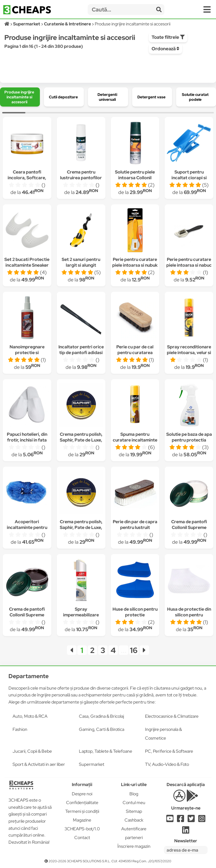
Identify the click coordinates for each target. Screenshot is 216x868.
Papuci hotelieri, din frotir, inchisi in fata (27, 437)
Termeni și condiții (82, 811)
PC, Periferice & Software (169, 751)
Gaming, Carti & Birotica (102, 729)
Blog (134, 794)
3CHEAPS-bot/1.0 (82, 829)
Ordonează (165, 49)
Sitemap (134, 811)
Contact (82, 838)
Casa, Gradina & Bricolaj (101, 716)
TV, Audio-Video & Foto (167, 764)
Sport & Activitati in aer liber (39, 764)
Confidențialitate (82, 803)
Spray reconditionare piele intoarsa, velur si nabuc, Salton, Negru (189, 353)
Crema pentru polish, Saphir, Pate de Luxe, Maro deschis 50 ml (81, 527)
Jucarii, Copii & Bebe (32, 751)
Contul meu (134, 803)
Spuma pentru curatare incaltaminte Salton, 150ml (135, 440)
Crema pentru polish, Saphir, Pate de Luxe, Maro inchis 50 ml (81, 440)
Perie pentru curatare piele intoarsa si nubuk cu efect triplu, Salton (135, 265)
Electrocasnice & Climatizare (172, 716)
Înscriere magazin (134, 846)
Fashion (20, 729)
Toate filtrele (168, 37)
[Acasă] (7, 24)
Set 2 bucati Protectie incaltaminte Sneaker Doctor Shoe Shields (27, 265)
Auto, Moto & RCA (30, 716)
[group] (20, 97)
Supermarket (92, 764)
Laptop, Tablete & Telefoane (106, 751)
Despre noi (82, 794)
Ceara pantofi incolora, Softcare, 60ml (27, 178)
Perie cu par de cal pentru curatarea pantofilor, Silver (135, 353)
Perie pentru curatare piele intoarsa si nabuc (189, 262)
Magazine (82, 820)
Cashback (134, 820)
